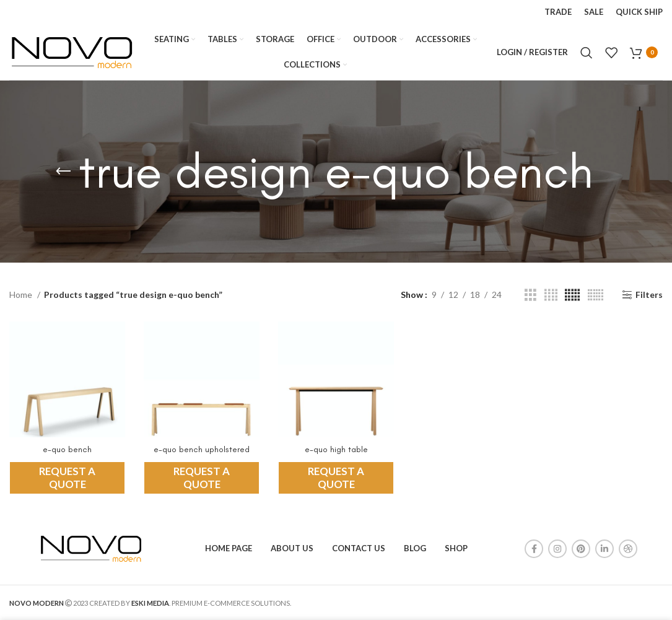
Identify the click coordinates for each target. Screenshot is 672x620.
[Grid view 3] (530, 295)
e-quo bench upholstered (202, 449)
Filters (649, 295)
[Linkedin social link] (604, 549)
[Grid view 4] (551, 295)
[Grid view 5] (572, 295)
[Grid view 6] (596, 295)
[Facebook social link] (534, 549)
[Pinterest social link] (581, 549)
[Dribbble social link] (628, 549)
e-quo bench (67, 449)
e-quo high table (336, 449)
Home (22, 295)
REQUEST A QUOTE (67, 477)
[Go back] (63, 172)
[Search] (587, 53)
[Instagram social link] (557, 549)
